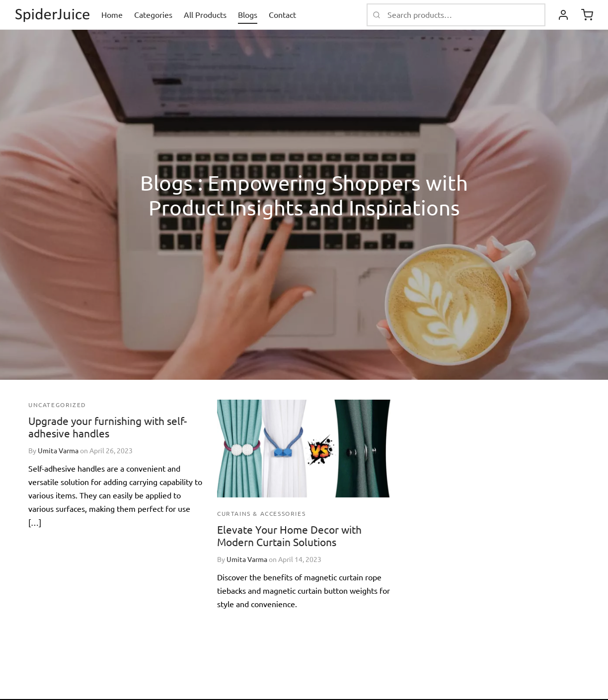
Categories (153, 14)
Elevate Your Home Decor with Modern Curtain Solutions (289, 535)
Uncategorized (57, 405)
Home (112, 14)
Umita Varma (58, 450)
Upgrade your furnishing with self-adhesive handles (108, 427)
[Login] (563, 15)
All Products (205, 14)
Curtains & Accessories (261, 513)
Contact (282, 14)
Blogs (248, 14)
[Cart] (587, 15)
